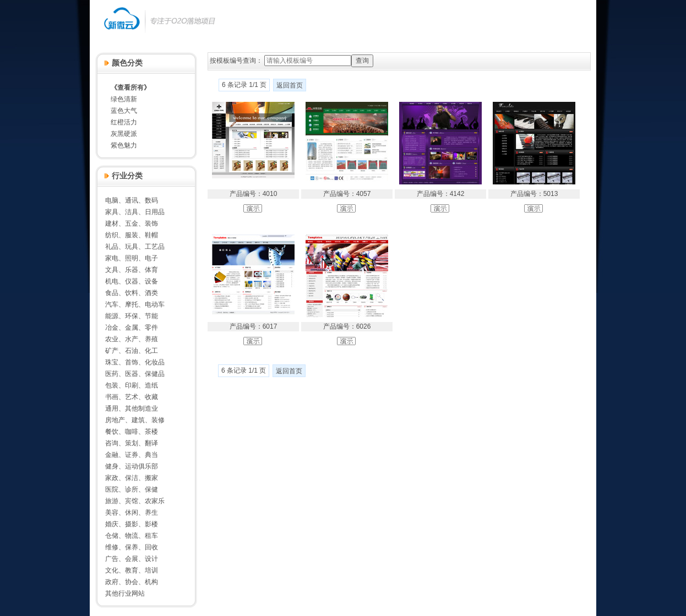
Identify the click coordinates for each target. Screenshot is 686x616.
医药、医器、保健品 (135, 374)
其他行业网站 (125, 593)
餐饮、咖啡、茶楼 (132, 432)
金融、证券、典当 (132, 455)
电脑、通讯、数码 (132, 200)
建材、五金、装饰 (132, 223)
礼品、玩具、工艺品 (135, 247)
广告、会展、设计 (132, 559)
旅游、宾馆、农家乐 (135, 501)
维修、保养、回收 (132, 547)
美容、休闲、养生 (132, 513)
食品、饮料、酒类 (132, 293)
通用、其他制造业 (132, 408)
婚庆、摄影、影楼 (132, 524)
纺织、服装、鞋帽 (132, 235)
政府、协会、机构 (132, 582)
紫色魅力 (124, 145)
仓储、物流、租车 (132, 536)
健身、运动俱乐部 (132, 466)
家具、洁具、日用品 (135, 212)
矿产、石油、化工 (132, 351)
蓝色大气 (124, 111)
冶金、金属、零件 (132, 328)
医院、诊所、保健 (132, 489)
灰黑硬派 (124, 134)
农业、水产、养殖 (132, 339)
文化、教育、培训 (132, 570)
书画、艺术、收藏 (132, 397)
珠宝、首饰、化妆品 (135, 362)
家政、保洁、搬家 (132, 478)
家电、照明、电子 (132, 258)
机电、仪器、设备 (132, 281)
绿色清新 (124, 99)
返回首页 (290, 85)
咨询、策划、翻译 (132, 443)
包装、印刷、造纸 (132, 385)
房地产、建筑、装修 (135, 420)
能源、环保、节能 (132, 316)
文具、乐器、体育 (132, 270)
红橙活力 (124, 122)
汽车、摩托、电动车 (135, 304)
